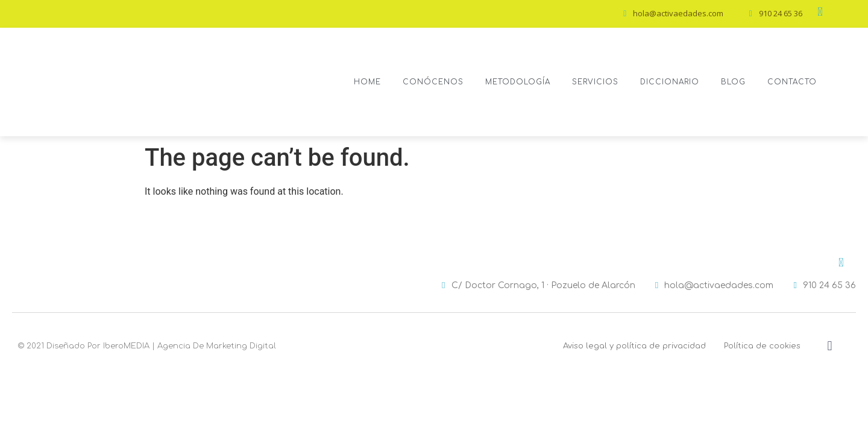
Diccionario (670, 82)
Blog (733, 82)
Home (367, 82)
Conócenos (433, 82)
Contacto (792, 82)
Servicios (595, 82)
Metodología (518, 82)
